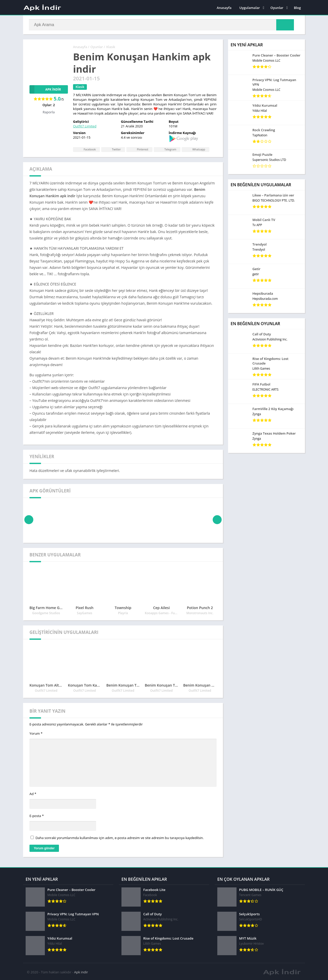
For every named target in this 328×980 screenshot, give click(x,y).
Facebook (86, 149)
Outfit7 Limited (85, 126)
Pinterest (140, 149)
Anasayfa (224, 8)
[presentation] (29, 520)
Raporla (49, 112)
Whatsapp (198, 149)
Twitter (114, 149)
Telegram (169, 149)
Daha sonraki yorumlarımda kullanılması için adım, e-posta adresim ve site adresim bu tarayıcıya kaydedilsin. (120, 838)
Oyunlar (277, 8)
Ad (33, 794)
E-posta (37, 816)
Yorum (36, 733)
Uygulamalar (250, 8)
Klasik (111, 47)
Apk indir (81, 971)
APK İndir (45, 89)
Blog (297, 8)
